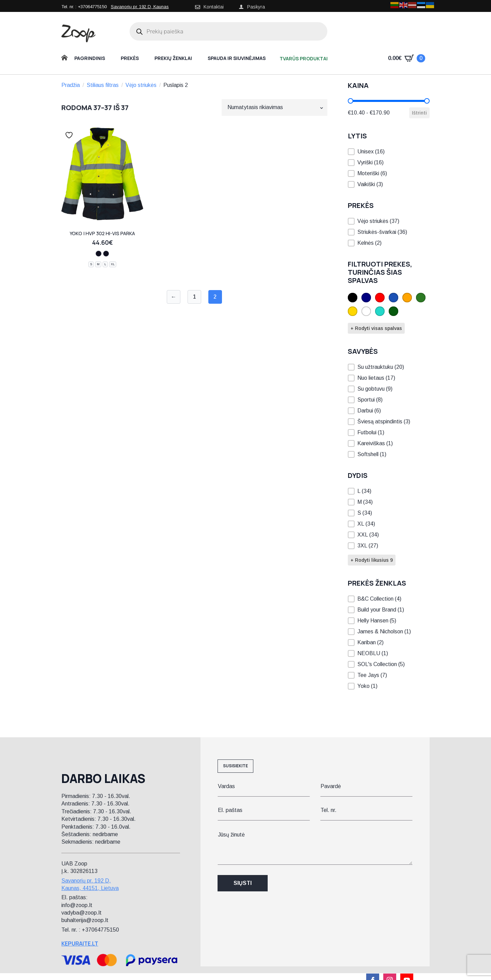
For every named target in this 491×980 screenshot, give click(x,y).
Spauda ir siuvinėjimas (237, 58)
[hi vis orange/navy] (99, 254)
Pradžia (71, 85)
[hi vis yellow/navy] (106, 254)
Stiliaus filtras (103, 85)
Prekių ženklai (173, 58)
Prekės (130, 58)
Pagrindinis (90, 58)
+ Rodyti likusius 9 (372, 560)
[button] (389, 152)
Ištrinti (419, 113)
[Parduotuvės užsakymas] (274, 107)
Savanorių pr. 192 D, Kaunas (140, 7)
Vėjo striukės (141, 85)
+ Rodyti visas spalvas (376, 328)
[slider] (351, 101)
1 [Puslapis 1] (195, 297)
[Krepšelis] (407, 58)
